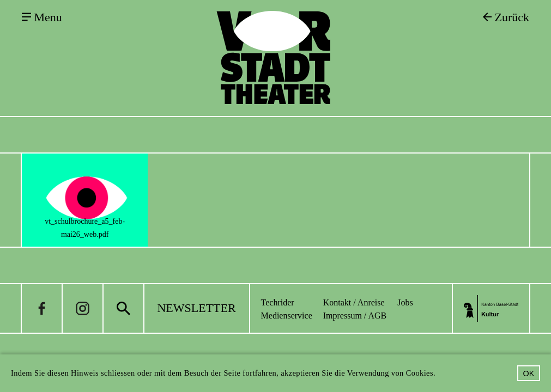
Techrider (278, 302)
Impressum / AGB (355, 316)
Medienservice (287, 316)
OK (529, 373)
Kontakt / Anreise (354, 302)
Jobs (405, 302)
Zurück (512, 17)
